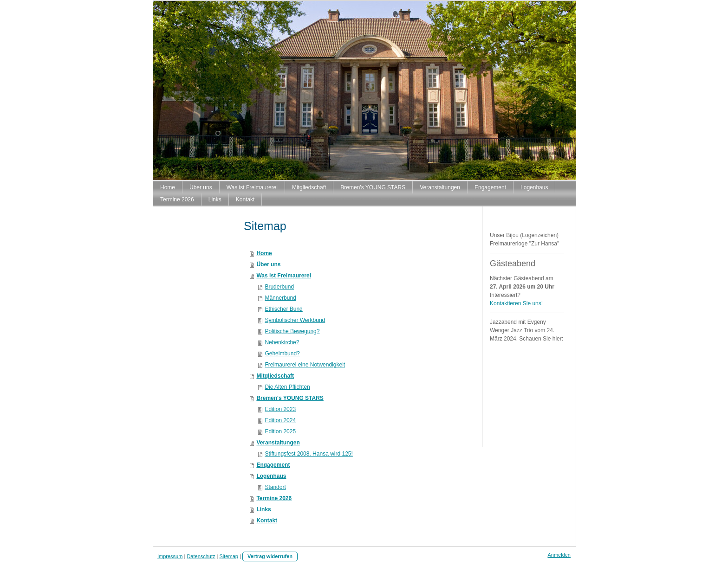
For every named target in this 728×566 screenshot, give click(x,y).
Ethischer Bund (283, 309)
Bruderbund (279, 287)
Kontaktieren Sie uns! (516, 303)
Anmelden (559, 555)
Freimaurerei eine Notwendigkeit (305, 365)
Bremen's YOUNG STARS (290, 398)
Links (263, 509)
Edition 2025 (280, 431)
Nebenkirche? (282, 342)
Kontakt (267, 521)
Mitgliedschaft (275, 376)
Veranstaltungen (278, 443)
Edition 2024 (280, 420)
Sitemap (229, 556)
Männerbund (280, 298)
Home (264, 253)
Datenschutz (201, 556)
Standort (275, 487)
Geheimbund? (282, 354)
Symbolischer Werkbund (295, 320)
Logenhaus (271, 476)
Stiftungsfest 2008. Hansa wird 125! (309, 454)
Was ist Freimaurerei (284, 276)
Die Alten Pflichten (287, 387)
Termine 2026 (274, 498)
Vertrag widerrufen (270, 556)
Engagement (273, 465)
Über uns (268, 264)
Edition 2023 (280, 409)
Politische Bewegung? (292, 331)
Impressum (170, 556)
